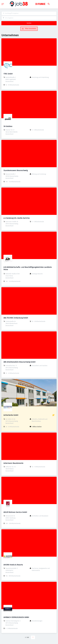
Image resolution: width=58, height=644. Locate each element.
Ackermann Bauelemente (13, 463)
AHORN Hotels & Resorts (13, 565)
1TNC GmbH (8, 74)
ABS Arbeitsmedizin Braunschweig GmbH (19, 362)
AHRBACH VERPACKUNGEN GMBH (16, 617)
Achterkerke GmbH (11, 415)
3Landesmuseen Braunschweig (16, 170)
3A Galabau (8, 126)
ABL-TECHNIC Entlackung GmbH (16, 318)
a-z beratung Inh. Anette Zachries (17, 218)
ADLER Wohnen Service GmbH (15, 512)
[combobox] (29, 13)
